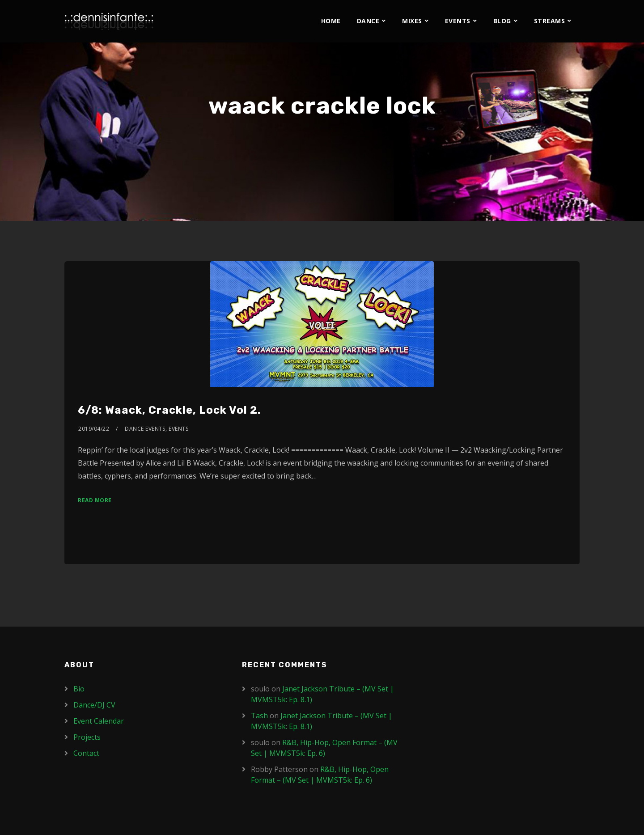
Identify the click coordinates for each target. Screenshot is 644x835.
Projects (87, 737)
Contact (86, 753)
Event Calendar (99, 721)
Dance (368, 21)
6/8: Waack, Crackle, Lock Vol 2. (169, 410)
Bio (79, 689)
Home (331, 21)
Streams (550, 21)
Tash (259, 716)
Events (458, 21)
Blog (502, 21)
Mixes (412, 21)
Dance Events (145, 429)
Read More (95, 500)
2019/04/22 (94, 429)
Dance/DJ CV (94, 705)
